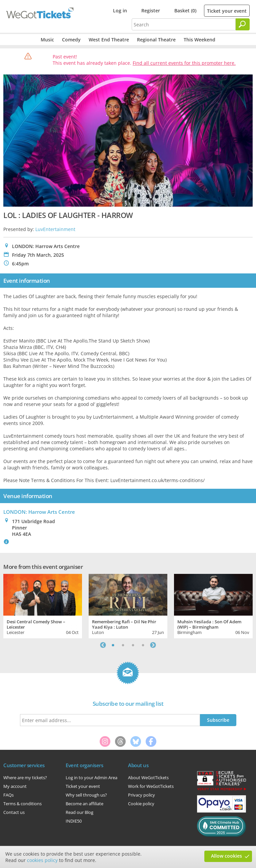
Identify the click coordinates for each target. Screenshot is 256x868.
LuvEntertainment (55, 229)
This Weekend (199, 40)
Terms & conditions (22, 804)
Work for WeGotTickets (151, 786)
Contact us (14, 812)
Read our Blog (79, 812)
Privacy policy (141, 795)
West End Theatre (109, 40)
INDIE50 (74, 821)
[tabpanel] (43, 605)
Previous (103, 645)
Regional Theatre (156, 40)
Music (47, 40)
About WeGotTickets (148, 778)
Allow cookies (226, 856)
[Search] (243, 24)
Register (151, 11)
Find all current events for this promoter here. (184, 63)
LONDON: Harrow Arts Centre (39, 512)
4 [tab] (143, 645)
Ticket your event (227, 11)
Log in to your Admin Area (91, 778)
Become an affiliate (84, 804)
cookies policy (42, 860)
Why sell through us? (86, 795)
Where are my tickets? (25, 778)
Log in (120, 11)
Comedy (71, 40)
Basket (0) (185, 11)
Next (153, 645)
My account (15, 786)
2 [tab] (123, 645)
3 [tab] (133, 645)
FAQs (8, 795)
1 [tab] (113, 645)
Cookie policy (141, 804)
